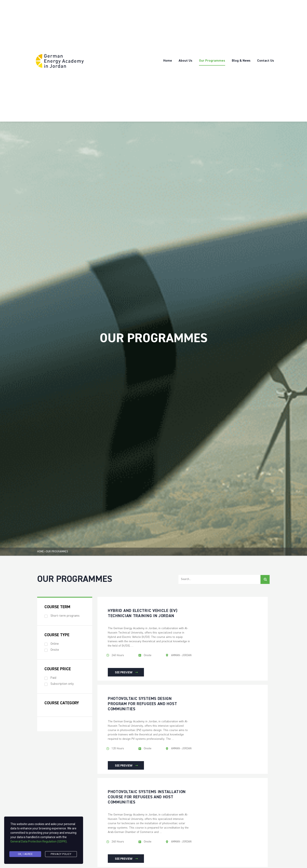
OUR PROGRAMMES (57, 552)
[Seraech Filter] (219, 580)
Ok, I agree (25, 855)
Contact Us (266, 61)
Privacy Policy (61, 855)
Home (168, 61)
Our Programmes (212, 61)
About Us (185, 61)
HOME (41, 552)
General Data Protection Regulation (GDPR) (39, 844)
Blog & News (241, 61)
